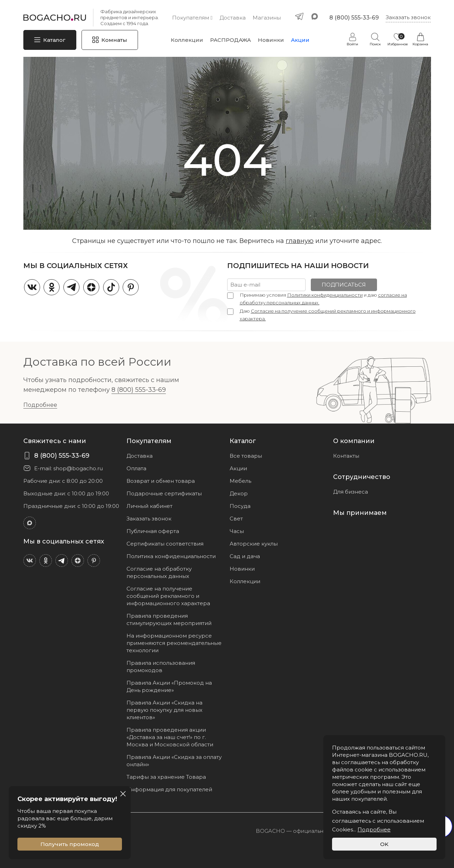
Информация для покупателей (169, 789)
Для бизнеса (351, 492)
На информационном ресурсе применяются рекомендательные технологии (174, 643)
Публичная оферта (153, 531)
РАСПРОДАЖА (230, 40)
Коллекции (187, 40)
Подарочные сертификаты (164, 493)
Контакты (346, 456)
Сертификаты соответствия (165, 544)
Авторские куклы (254, 544)
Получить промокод (70, 844)
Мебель (240, 481)
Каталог (54, 40)
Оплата (136, 468)
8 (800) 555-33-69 (354, 18)
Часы (237, 531)
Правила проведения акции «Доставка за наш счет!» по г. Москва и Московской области (170, 737)
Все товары (246, 456)
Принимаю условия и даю (323, 299)
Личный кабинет (149, 506)
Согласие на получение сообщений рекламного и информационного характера (168, 596)
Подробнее (40, 405)
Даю (328, 315)
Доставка (233, 18)
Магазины (267, 18)
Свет (236, 519)
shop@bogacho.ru (78, 468)
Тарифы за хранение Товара (166, 777)
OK (384, 844)
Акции (300, 40)
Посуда (240, 506)
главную (300, 241)
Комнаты (114, 40)
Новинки (271, 40)
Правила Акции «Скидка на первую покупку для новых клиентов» (164, 710)
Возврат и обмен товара (161, 481)
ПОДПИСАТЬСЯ (344, 285)
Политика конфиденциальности (171, 556)
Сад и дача (245, 556)
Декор (239, 493)
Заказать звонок (408, 17)
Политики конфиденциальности (325, 295)
